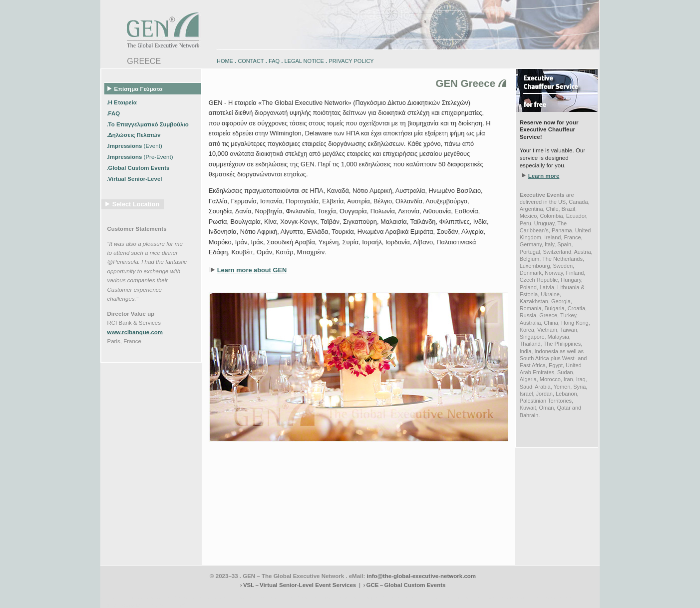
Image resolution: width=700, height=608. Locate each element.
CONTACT (251, 61)
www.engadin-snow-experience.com (246, 597)
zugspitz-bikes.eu (465, 597)
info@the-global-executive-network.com (422, 576)
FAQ (274, 61)
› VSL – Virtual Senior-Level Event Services (298, 585)
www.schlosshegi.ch (170, 605)
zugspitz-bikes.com (424, 597)
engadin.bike (349, 597)
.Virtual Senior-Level (135, 179)
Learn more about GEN (252, 270)
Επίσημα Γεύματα (135, 88)
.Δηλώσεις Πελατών (134, 135)
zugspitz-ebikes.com (554, 597)
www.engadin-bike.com (125, 597)
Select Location (136, 204)
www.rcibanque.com (135, 332)
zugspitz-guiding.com (508, 597)
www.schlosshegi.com (124, 605)
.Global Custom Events (139, 168)
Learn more (544, 176)
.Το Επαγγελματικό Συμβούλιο (148, 124)
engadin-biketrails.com (310, 597)
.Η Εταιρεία (122, 102)
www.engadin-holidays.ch (178, 597)
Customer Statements (137, 229)
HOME (225, 61)
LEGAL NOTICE (304, 61)
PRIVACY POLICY (351, 61)
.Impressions (134, 146)
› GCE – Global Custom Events (404, 585)
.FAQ (114, 113)
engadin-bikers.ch (383, 597)
